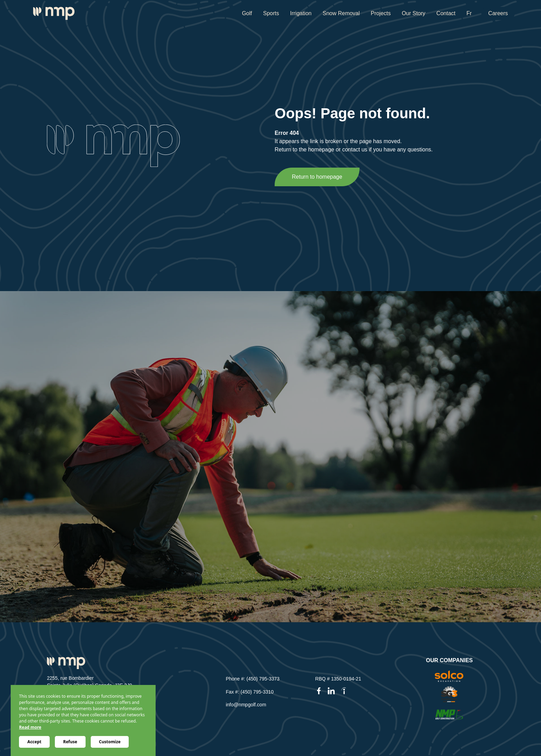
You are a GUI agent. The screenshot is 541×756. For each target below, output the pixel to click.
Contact (446, 13)
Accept (34, 742)
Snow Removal (341, 13)
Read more (30, 727)
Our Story (413, 13)
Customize (110, 742)
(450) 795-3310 (257, 692)
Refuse (70, 742)
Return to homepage (317, 177)
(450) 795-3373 (263, 679)
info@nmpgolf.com (246, 705)
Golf (247, 13)
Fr (469, 13)
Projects (381, 13)
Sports (271, 13)
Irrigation (301, 13)
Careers (498, 13)
